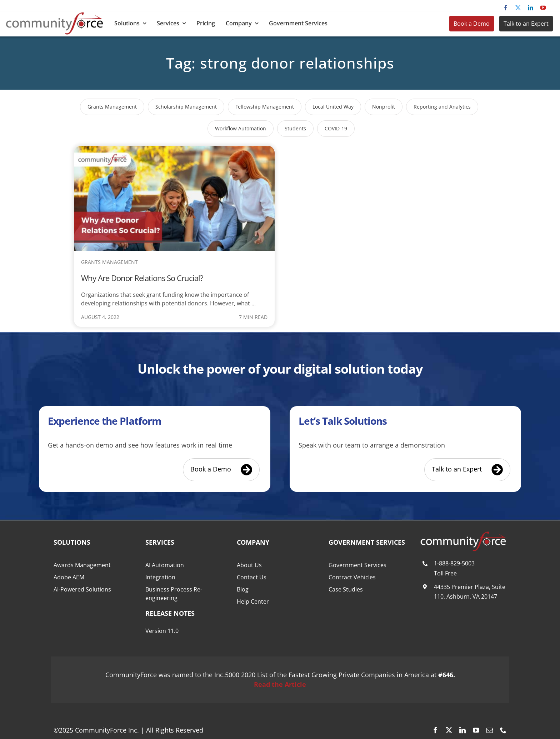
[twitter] (518, 8)
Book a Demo (472, 24)
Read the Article (280, 684)
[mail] (490, 730)
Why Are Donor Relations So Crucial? (142, 278)
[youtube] (543, 8)
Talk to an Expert (526, 24)
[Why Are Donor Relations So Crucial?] (174, 150)
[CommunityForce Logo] (54, 15)
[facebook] (506, 8)
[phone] (503, 730)
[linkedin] (531, 8)
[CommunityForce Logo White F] (463, 534)
